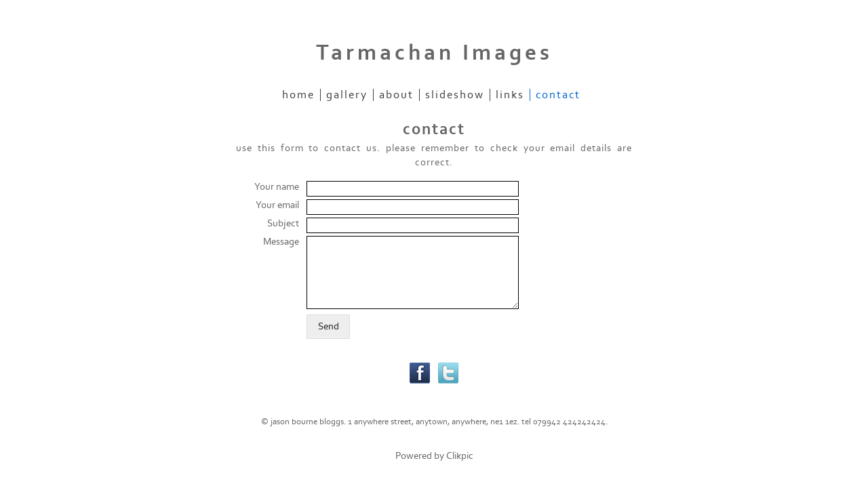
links (510, 95)
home (298, 95)
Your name (277, 187)
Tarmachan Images (434, 53)
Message (281, 242)
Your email (277, 205)
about (396, 95)
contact (558, 95)
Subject (283, 223)
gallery (347, 95)
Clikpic (460, 456)
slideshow (455, 95)
